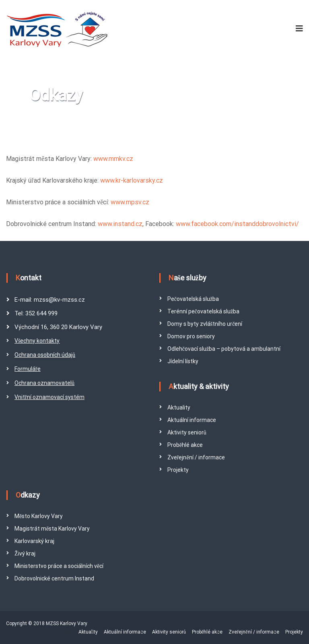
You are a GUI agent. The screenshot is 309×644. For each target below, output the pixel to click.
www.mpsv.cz (130, 202)
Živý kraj (25, 553)
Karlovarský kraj (34, 541)
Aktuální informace (192, 420)
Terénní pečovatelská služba (203, 311)
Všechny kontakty (37, 341)
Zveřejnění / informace (196, 457)
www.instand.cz (120, 224)
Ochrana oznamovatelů (44, 383)
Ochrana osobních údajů (45, 355)
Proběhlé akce (185, 445)
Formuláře (28, 369)
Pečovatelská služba (193, 299)
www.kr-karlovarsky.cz (132, 180)
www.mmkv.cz (113, 159)
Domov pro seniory (191, 336)
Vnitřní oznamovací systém (49, 397)
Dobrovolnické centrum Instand (54, 578)
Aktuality (179, 407)
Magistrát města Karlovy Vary (52, 529)
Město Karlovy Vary (39, 516)
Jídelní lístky (183, 361)
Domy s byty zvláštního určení (205, 324)
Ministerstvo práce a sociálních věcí (59, 566)
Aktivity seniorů (187, 432)
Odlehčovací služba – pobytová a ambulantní (224, 349)
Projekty (178, 470)
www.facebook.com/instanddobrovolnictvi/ (237, 224)
